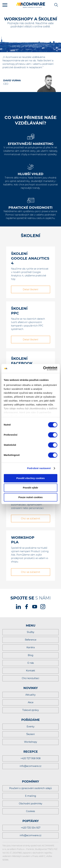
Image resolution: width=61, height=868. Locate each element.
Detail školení (30, 289)
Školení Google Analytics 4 (30, 258)
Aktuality (30, 695)
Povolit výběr (30, 488)
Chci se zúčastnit (31, 519)
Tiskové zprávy (31, 710)
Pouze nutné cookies (30, 497)
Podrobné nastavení (39, 468)
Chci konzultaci (30, 678)
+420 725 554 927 (31, 828)
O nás (31, 663)
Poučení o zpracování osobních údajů (30, 788)
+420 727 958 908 (30, 758)
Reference (31, 640)
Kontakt (31, 671)
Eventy (31, 727)
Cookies (30, 811)
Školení (30, 734)
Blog (31, 655)
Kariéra (31, 647)
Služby (31, 632)
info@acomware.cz (30, 766)
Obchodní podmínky (31, 804)
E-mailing (31, 796)
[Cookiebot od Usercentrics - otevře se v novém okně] (43, 368)
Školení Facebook (22, 361)
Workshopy (31, 742)
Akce (31, 702)
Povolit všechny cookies (30, 478)
